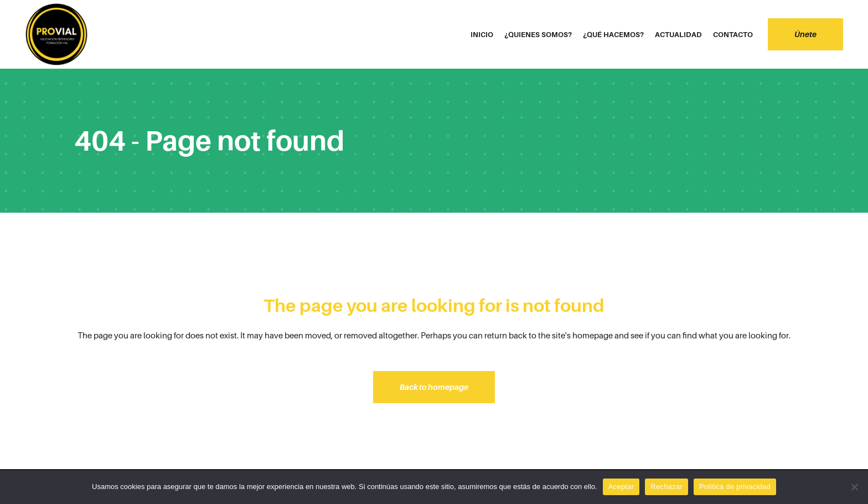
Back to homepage (434, 387)
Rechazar (666, 487)
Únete (805, 34)
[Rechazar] (854, 487)
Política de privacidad (735, 487)
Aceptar (621, 487)
